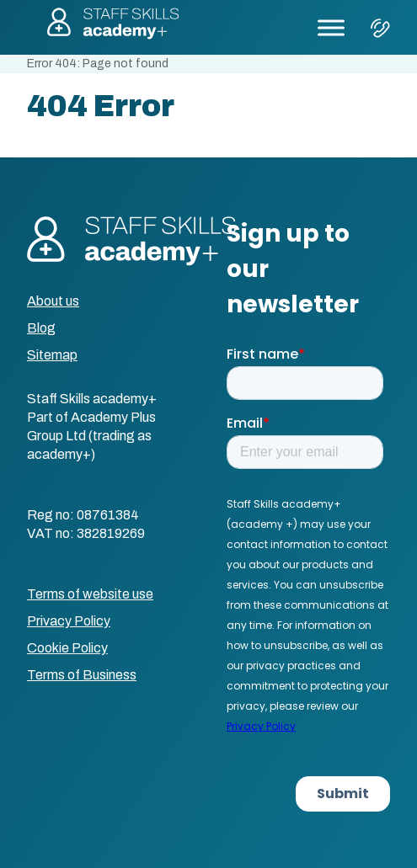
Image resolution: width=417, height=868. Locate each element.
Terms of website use (90, 594)
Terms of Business (82, 675)
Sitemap (52, 355)
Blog (41, 328)
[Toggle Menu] (331, 27)
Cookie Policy (67, 648)
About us (53, 301)
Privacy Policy (69, 621)
